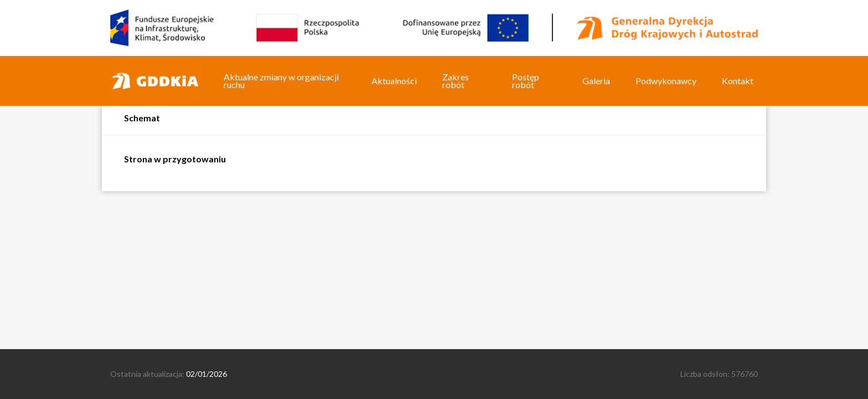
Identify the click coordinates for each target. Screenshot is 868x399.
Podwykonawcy (666, 81)
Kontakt (738, 81)
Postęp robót (526, 81)
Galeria (596, 81)
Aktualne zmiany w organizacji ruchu (281, 81)
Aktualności (394, 81)
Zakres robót (456, 81)
